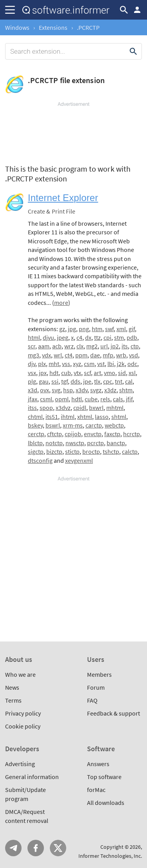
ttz (97, 337)
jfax (33, 399)
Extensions (53, 27)
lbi (111, 364)
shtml (119, 417)
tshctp (111, 451)
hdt (54, 373)
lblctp (35, 443)
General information (32, 777)
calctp (130, 451)
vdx (46, 355)
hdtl (77, 399)
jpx (43, 373)
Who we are (20, 674)
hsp (68, 390)
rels (105, 399)
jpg (72, 329)
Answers (98, 764)
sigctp (36, 451)
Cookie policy (23, 726)
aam (44, 346)
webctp (114, 425)
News (12, 687)
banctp (116, 443)
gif (132, 329)
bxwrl (96, 408)
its (125, 346)
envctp (93, 434)
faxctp (112, 434)
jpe (87, 381)
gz (62, 329)
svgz (96, 390)
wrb (121, 355)
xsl (132, 373)
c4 (79, 337)
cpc (108, 381)
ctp (135, 346)
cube (91, 399)
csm (89, 364)
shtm (126, 390)
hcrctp (132, 434)
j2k (121, 364)
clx (80, 346)
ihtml (68, 417)
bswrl (53, 425)
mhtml (115, 408)
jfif (129, 399)
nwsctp (75, 443)
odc (132, 364)
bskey (35, 425)
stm (119, 337)
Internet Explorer (63, 198)
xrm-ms (73, 425)
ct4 (69, 355)
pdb (132, 337)
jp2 (115, 346)
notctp (54, 443)
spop (46, 408)
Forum (96, 687)
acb (57, 346)
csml (46, 399)
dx (88, 337)
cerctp (36, 434)
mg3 (34, 355)
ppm (81, 355)
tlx (97, 381)
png (84, 329)
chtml (35, 417)
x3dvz (63, 408)
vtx (77, 373)
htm (97, 329)
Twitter (58, 848)
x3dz (110, 390)
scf (87, 373)
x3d (33, 390)
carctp (94, 425)
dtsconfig (40, 460)
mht (54, 364)
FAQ (92, 700)
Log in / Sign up (137, 10)
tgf (64, 381)
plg (32, 381)
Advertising (20, 764)
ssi (55, 381)
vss (66, 364)
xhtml (85, 417)
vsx (32, 373)
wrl (58, 355)
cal (129, 381)
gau (44, 381)
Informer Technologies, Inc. (110, 856)
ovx (44, 390)
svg (56, 390)
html (34, 337)
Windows (17, 27)
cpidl (80, 408)
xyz (77, 364)
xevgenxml (79, 460)
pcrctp (95, 443)
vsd (133, 355)
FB (36, 848)
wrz (69, 346)
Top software (104, 777)
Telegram (13, 848)
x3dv (82, 390)
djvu (48, 337)
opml (62, 399)
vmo (110, 373)
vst (101, 364)
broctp (91, 451)
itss (32, 408)
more (61, 303)
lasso (102, 417)
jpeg (63, 337)
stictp (72, 451)
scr (32, 346)
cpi (107, 337)
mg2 (92, 346)
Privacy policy (23, 713)
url (104, 346)
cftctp (54, 434)
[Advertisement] (73, 131)
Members (99, 674)
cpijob (73, 434)
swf (109, 329)
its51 (52, 417)
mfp (108, 355)
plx (42, 364)
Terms (13, 700)
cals (118, 399)
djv (32, 364)
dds (75, 381)
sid (122, 373)
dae (95, 355)
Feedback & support (113, 713)
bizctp (54, 451)
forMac (96, 790)
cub (66, 373)
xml (121, 329)
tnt (119, 381)
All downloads (106, 803)
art (97, 373)
